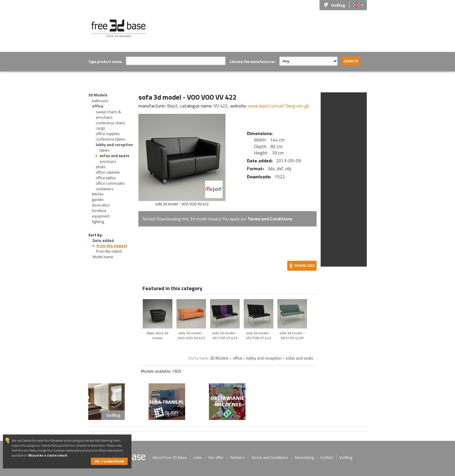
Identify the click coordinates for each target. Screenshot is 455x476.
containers (105, 189)
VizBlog (338, 5)
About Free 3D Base (170, 457)
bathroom (100, 101)
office (98, 106)
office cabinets (108, 172)
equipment (101, 216)
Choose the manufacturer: (253, 62)
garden (98, 200)
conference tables (111, 139)
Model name (103, 257)
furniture (99, 211)
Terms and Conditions (270, 219)
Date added (103, 240)
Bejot (173, 106)
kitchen (98, 194)
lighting (98, 222)
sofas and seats (114, 156)
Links (198, 457)
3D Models (98, 95)
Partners (237, 457)
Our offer (216, 457)
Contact (327, 457)
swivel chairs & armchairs (108, 115)
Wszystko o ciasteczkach (48, 455)
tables (105, 150)
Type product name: (105, 62)
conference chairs (111, 123)
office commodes (110, 183)
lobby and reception (114, 145)
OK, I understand (109, 461)
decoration (101, 205)
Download (304, 265)
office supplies (108, 134)
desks (101, 167)
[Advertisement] (261, 33)
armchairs (108, 161)
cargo (101, 128)
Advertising (304, 457)
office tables (106, 178)
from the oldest (109, 251)
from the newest (112, 246)
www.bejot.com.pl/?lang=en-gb (279, 106)
